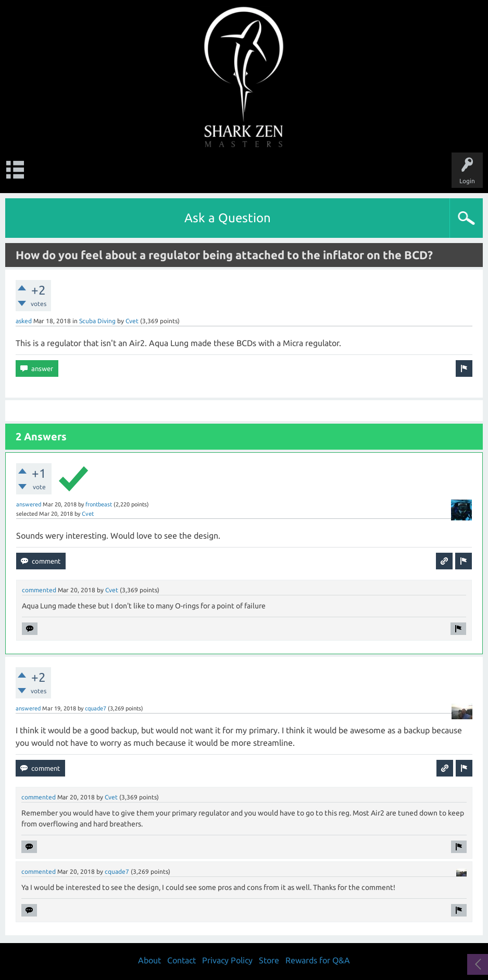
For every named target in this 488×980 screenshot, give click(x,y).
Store (269, 960)
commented (39, 590)
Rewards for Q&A (318, 960)
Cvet (132, 321)
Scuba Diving (97, 321)
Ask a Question (228, 218)
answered (29, 504)
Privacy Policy (227, 960)
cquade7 (96, 708)
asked (24, 321)
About (149, 960)
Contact (182, 960)
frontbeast (99, 504)
